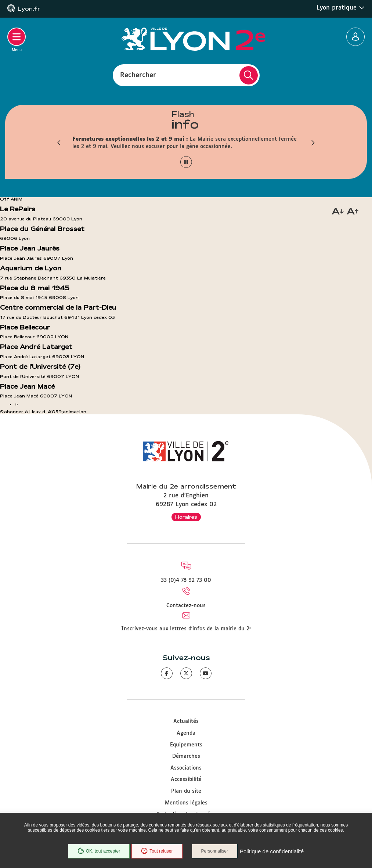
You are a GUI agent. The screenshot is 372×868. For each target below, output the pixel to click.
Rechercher (138, 75)
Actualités (186, 721)
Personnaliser (215, 851)
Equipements (186, 745)
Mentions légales (186, 803)
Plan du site (186, 791)
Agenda (186, 733)
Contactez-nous (186, 606)
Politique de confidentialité (272, 851)
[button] (59, 143)
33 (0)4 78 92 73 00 (186, 580)
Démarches (186, 756)
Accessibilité (186, 779)
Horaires (186, 517)
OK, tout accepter (99, 851)
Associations (186, 768)
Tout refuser (157, 851)
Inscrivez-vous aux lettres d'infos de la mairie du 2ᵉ (186, 629)
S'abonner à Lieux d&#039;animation (43, 412)
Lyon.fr (29, 9)
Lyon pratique (341, 8)
